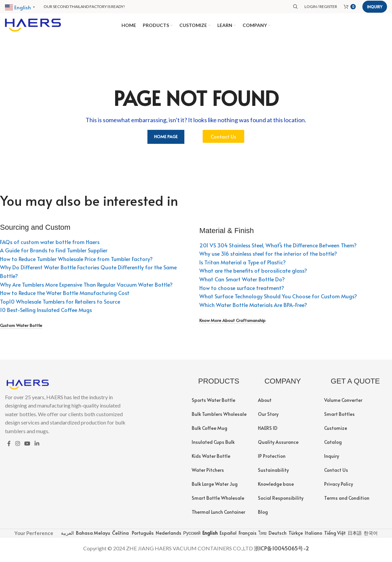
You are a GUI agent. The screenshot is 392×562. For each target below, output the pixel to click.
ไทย (262, 536)
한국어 (370, 536)
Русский (192, 536)
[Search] (295, 7)
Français (247, 536)
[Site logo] (33, 26)
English (209, 536)
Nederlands (168, 536)
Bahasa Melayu (93, 536)
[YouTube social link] (27, 446)
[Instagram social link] (17, 446)
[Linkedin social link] (37, 446)
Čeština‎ (120, 536)
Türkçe (295, 536)
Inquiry (375, 7)
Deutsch (277, 536)
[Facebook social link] (9, 446)
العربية (67, 536)
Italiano (313, 536)
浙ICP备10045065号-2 (282, 551)
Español (228, 536)
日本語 (354, 536)
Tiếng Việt (334, 536)
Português (142, 536)
